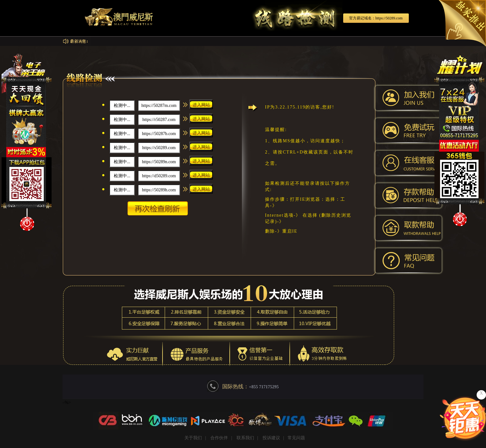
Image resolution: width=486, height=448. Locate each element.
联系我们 (245, 438)
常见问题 (296, 438)
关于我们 (193, 438)
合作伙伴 (219, 438)
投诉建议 (271, 438)
